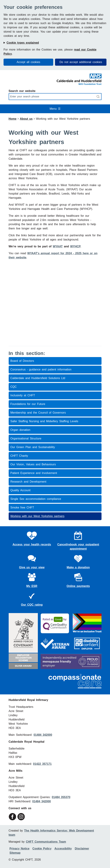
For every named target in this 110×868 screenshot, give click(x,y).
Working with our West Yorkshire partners (37, 516)
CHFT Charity (19, 456)
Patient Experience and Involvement (34, 473)
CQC (14, 387)
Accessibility (63, 849)
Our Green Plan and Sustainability (33, 447)
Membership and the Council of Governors (38, 413)
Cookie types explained (23, 43)
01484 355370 (61, 797)
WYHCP (75, 246)
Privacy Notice (20, 849)
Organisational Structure (26, 438)
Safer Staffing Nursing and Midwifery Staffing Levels (44, 421)
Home (13, 119)
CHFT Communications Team (46, 842)
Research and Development (28, 482)
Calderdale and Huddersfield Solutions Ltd (38, 378)
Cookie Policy (42, 849)
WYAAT (58, 246)
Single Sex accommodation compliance (36, 499)
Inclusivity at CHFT (23, 395)
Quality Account (21, 490)
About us (26, 119)
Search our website (22, 91)
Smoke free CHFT (22, 508)
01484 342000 (43, 735)
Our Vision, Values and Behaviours (33, 464)
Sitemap (15, 853)
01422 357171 (42, 764)
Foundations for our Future (28, 404)
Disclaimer (82, 849)
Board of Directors (22, 361)
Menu (55, 109)
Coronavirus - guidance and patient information (41, 369)
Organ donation (20, 430)
